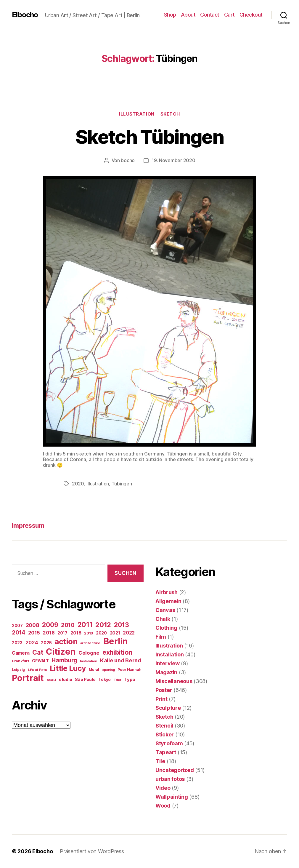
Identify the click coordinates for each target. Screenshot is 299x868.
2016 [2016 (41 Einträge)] (49, 633)
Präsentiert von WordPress (92, 851)
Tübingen (122, 484)
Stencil (164, 726)
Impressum (28, 526)
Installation (170, 654)
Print (161, 699)
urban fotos (170, 779)
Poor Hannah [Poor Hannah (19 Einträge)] (129, 670)
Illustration (137, 114)
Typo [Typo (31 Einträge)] (130, 679)
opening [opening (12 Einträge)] (108, 670)
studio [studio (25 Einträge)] (65, 679)
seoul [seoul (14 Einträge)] (52, 680)
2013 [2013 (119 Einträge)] (122, 625)
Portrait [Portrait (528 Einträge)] (28, 678)
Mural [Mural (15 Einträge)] (94, 670)
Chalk (163, 619)
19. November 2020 (173, 160)
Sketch (170, 114)
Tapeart (166, 752)
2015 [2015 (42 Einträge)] (34, 633)
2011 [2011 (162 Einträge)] (85, 625)
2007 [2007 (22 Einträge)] (17, 626)
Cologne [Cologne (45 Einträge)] (89, 653)
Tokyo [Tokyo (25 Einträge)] (105, 679)
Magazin (166, 672)
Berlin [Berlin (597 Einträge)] (116, 641)
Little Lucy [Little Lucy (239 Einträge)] (68, 668)
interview (168, 663)
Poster (164, 690)
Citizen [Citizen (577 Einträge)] (61, 652)
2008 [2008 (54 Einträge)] (33, 625)
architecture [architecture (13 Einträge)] (90, 643)
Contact (210, 15)
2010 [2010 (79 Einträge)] (68, 625)
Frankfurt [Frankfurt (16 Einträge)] (21, 661)
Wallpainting (172, 797)
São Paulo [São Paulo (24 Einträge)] (85, 680)
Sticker (165, 734)
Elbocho (25, 15)
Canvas (165, 610)
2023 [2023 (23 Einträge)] (17, 643)
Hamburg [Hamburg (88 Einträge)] (64, 660)
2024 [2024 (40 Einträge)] (32, 642)
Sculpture (168, 708)
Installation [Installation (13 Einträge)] (89, 661)
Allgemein (168, 601)
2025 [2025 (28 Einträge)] (46, 643)
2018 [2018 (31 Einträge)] (76, 633)
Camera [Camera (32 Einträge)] (21, 653)
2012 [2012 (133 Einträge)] (103, 625)
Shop (170, 15)
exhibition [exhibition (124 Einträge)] (117, 652)
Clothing (166, 628)
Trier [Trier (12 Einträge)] (118, 680)
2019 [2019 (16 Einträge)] (89, 633)
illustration (98, 484)
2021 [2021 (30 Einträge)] (115, 633)
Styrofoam (169, 743)
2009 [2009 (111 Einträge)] (50, 625)
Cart (229, 15)
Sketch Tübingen (149, 137)
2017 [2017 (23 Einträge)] (62, 633)
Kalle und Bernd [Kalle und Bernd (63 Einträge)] (121, 660)
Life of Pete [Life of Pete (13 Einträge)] (37, 670)
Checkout (251, 15)
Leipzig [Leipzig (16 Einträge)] (18, 670)
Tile (160, 761)
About (188, 15)
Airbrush (167, 592)
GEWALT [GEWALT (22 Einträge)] (40, 661)
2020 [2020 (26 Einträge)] (101, 633)
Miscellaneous (174, 681)
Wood (163, 806)
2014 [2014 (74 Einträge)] (19, 632)
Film (161, 637)
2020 (78, 484)
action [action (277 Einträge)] (66, 641)
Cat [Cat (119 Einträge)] (38, 652)
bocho (128, 160)
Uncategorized (175, 770)
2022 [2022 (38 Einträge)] (129, 633)
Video (163, 788)
